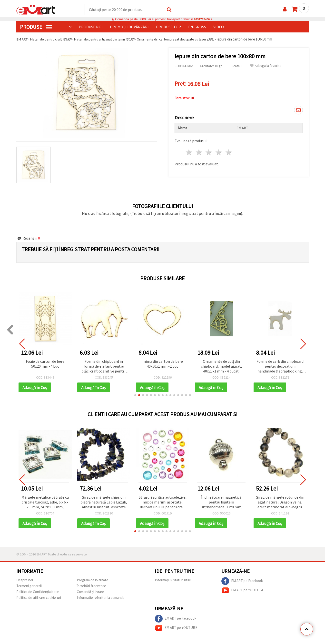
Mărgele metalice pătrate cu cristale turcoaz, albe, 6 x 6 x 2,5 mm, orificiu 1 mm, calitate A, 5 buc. (45, 503)
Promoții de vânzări (129, 27)
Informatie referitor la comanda (101, 599)
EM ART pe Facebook (242, 582)
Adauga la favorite (266, 66)
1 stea (189, 152)
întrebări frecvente (91, 587)
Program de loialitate (93, 581)
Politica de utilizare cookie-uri (39, 599)
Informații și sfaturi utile (173, 581)
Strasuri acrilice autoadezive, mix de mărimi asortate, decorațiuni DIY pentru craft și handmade (163, 503)
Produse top (168, 27)
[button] (135, 396)
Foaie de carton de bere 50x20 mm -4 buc (45, 364)
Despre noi (25, 581)
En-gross (197, 27)
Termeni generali (29, 587)
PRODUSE (36, 27)
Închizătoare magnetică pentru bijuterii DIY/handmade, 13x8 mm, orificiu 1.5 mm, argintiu (221, 503)
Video (219, 27)
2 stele (199, 152)
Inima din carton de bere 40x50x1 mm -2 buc (163, 364)
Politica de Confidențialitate (38, 593)
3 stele (209, 152)
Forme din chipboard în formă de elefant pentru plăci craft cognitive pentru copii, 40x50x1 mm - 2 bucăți (104, 367)
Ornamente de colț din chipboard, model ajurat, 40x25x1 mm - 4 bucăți (221, 366)
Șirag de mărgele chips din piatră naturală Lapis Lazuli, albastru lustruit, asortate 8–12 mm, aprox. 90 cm (104, 503)
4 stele (219, 152)
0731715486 (202, 19)
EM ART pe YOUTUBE (243, 591)
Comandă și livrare (90, 593)
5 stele (229, 152)
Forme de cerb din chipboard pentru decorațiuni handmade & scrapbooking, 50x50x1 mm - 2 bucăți (280, 367)
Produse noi (91, 27)
